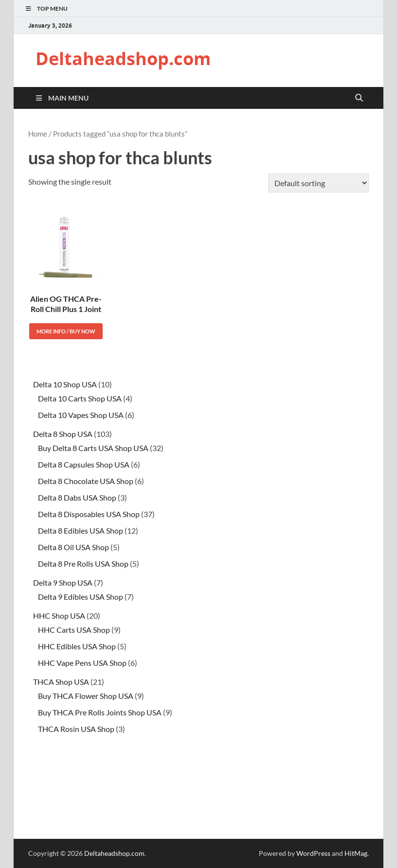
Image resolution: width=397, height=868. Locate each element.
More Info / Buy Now (66, 331)
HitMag (356, 853)
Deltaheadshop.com (123, 59)
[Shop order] (318, 183)
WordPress (313, 853)
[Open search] (359, 98)
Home (38, 134)
